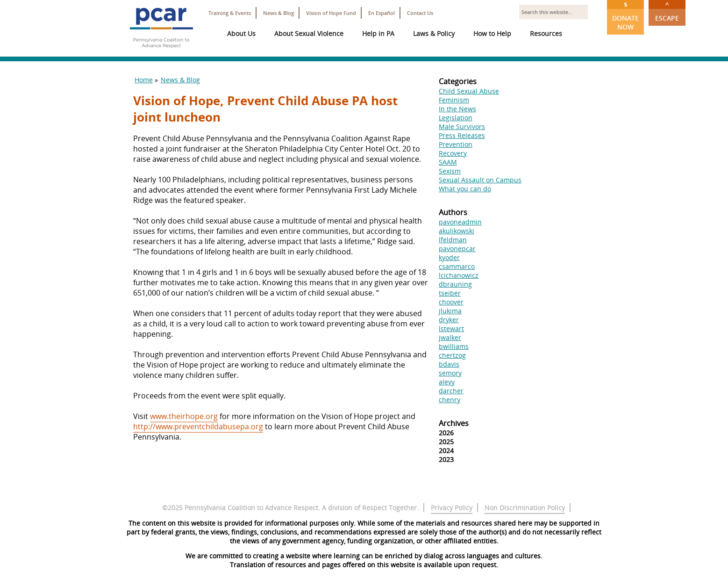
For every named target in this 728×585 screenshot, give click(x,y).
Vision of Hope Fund (331, 13)
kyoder (449, 257)
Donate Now (625, 16)
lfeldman (453, 240)
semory (450, 373)
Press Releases (462, 135)
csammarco (457, 266)
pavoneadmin (460, 222)
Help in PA (378, 33)
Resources (546, 33)
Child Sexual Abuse (469, 91)
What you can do (465, 189)
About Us (241, 33)
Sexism (450, 171)
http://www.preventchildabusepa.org (198, 426)
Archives (454, 423)
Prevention (456, 144)
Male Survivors (462, 126)
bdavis (449, 364)
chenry (450, 400)
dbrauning (455, 284)
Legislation (456, 118)
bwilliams (454, 346)
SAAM (448, 162)
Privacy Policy (452, 508)
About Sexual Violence (309, 33)
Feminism (454, 100)
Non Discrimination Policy (525, 508)
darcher (451, 391)
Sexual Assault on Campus (480, 180)
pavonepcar (457, 249)
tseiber (450, 293)
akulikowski (457, 231)
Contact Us (420, 13)
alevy (447, 382)
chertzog (452, 355)
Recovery (453, 153)
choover (451, 302)
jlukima (450, 311)
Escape (667, 11)
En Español (382, 13)
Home (144, 80)
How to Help (492, 33)
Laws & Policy (434, 33)
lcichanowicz (459, 275)
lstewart (451, 329)
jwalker (450, 337)
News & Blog (278, 13)
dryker (449, 320)
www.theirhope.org (184, 416)
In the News (457, 109)
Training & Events (230, 13)
